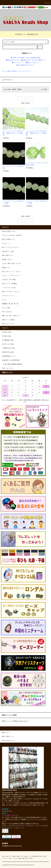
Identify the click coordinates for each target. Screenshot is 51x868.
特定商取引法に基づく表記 (39, 856)
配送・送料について (18, 856)
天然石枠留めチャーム (9, 356)
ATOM (31, 858)
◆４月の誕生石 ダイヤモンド (25, 65)
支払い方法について (7, 856)
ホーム (4, 71)
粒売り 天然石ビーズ (14, 71)
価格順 (14, 89)
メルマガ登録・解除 (19, 858)
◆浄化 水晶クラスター (13, 60)
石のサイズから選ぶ (8, 344)
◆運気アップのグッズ (32, 63)
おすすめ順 (7, 89)
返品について (28, 856)
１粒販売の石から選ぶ (9, 348)
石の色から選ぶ (7, 332)
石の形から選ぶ (7, 336)
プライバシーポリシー (8, 858)
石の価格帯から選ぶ (8, 340)
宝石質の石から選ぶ (8, 352)
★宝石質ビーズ (19, 34)
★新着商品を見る (32, 34)
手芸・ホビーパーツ (8, 368)
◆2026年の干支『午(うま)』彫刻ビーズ (33, 60)
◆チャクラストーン (18, 63)
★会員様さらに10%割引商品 (11, 360)
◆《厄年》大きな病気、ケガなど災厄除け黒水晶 (26, 58)
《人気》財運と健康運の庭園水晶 (12, 364)
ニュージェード (26, 71)
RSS (27, 858)
